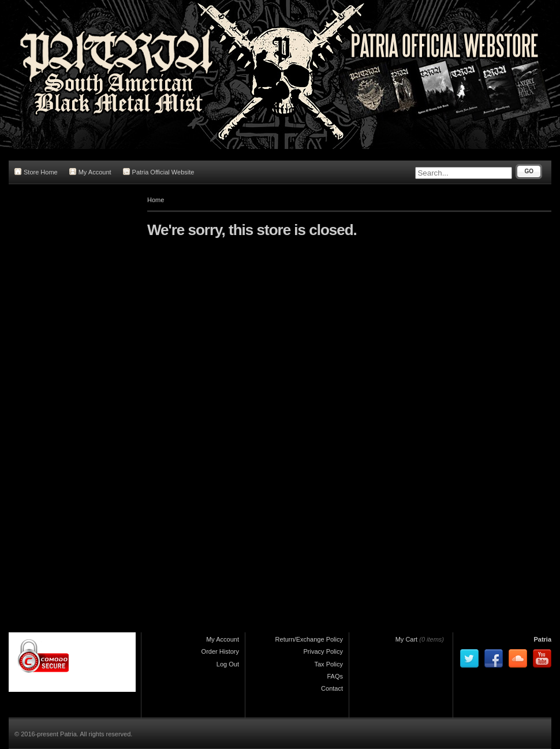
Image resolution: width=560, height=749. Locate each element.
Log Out (228, 664)
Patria (542, 639)
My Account (90, 172)
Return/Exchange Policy (309, 639)
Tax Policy (328, 664)
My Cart (407, 639)
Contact (332, 688)
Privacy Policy (323, 651)
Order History (220, 651)
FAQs (335, 676)
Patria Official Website (159, 172)
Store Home (36, 172)
